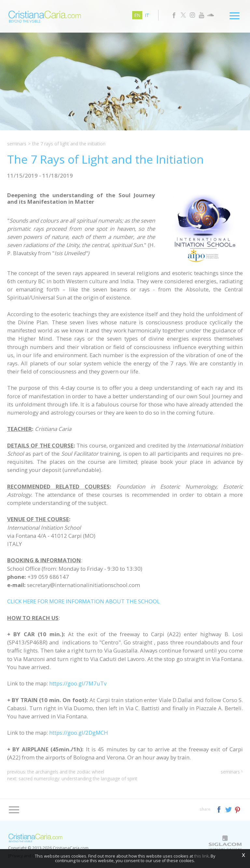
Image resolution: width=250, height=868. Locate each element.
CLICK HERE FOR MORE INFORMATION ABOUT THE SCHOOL (83, 601)
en (137, 15)
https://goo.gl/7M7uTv (78, 683)
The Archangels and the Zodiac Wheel (66, 772)
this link (201, 856)
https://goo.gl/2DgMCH (79, 733)
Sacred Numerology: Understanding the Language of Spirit (78, 779)
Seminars (17, 144)
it (147, 15)
